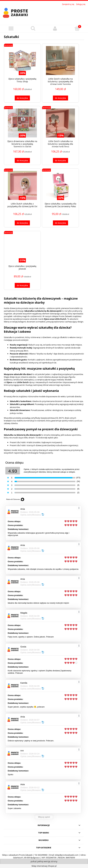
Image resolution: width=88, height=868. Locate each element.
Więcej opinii (44, 817)
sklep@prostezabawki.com (67, 855)
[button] (11, 29)
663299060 (43, 855)
